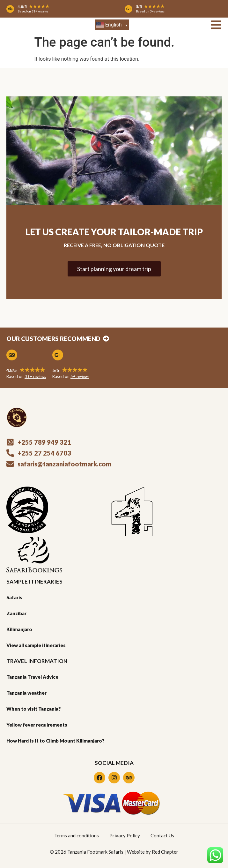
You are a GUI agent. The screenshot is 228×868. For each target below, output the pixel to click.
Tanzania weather (26, 693)
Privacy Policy (125, 835)
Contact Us (162, 835)
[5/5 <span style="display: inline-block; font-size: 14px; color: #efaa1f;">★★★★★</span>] (129, 9)
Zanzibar (16, 613)
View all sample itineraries (36, 645)
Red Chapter (165, 852)
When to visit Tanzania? (34, 709)
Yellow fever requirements (37, 725)
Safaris (14, 597)
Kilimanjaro (19, 629)
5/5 (150, 7)
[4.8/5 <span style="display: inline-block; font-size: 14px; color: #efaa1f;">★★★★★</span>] (10, 9)
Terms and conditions (77, 835)
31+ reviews (40, 11)
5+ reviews (157, 11)
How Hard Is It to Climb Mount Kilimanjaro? (55, 741)
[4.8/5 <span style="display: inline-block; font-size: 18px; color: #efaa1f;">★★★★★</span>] (12, 355)
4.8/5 (33, 7)
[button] (216, 25)
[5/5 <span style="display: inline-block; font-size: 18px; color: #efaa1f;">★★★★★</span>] (58, 355)
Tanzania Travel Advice (32, 677)
